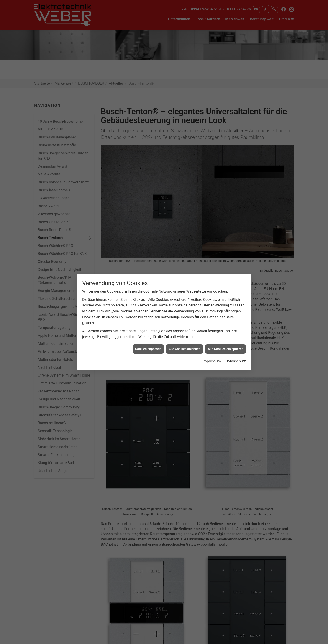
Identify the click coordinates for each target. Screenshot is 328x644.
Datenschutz (236, 361)
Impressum (212, 361)
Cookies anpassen (148, 349)
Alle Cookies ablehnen (184, 349)
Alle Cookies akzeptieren (225, 349)
